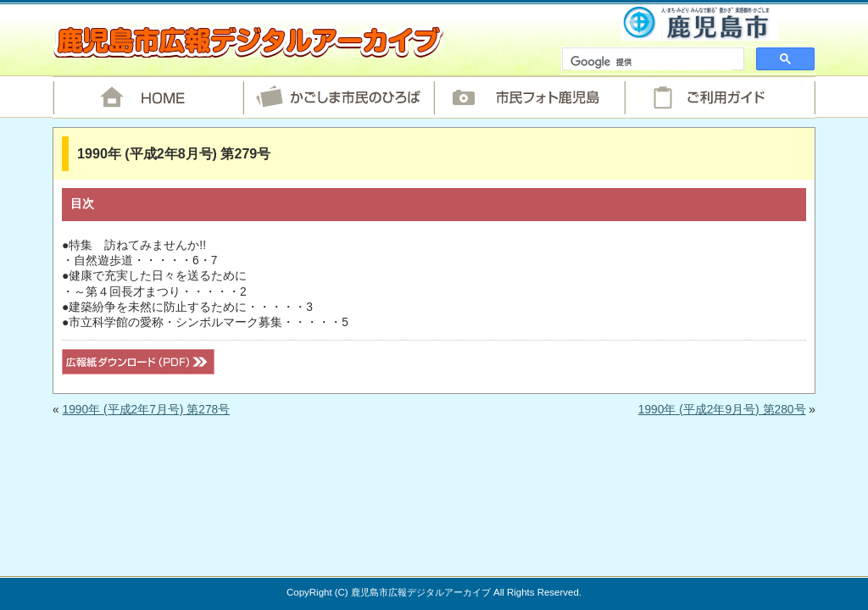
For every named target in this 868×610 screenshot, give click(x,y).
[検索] (651, 63)
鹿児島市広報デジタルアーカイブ (248, 42)
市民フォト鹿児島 (529, 97)
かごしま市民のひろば (339, 97)
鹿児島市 (700, 22)
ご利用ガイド (720, 97)
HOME (148, 97)
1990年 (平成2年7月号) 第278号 (146, 410)
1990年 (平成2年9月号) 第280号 (722, 410)
